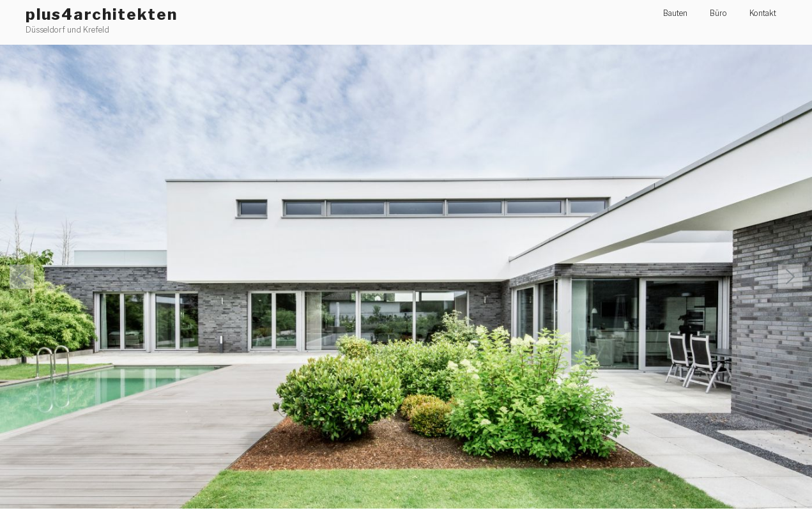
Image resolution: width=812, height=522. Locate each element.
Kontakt (763, 13)
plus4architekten (102, 14)
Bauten (675, 13)
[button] (406, 277)
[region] (406, 277)
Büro (718, 13)
